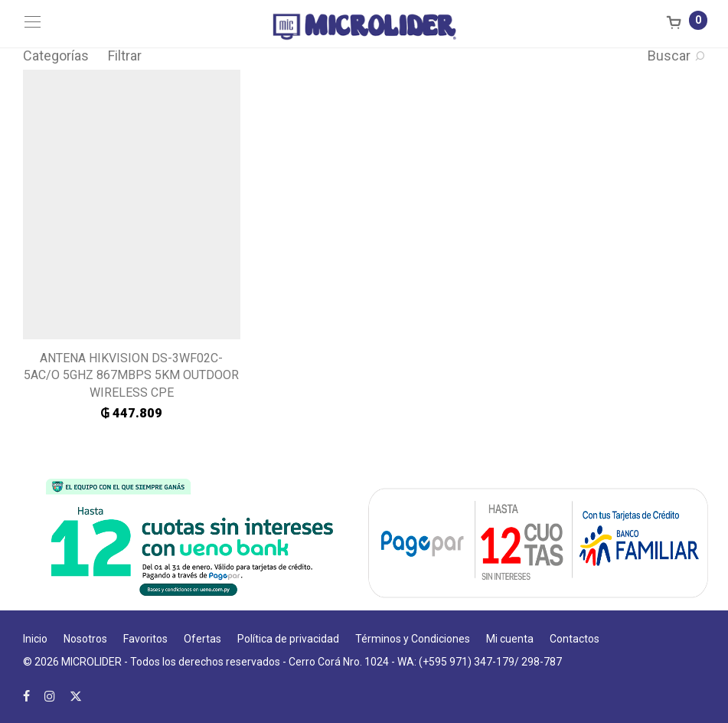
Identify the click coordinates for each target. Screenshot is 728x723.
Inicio (35, 639)
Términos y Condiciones (413, 639)
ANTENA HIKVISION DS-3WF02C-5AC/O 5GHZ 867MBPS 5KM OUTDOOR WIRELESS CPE (131, 375)
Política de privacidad (288, 639)
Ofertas (202, 639)
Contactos (575, 639)
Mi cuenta (510, 639)
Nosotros (85, 639)
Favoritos (145, 639)
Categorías (56, 56)
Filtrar (125, 56)
